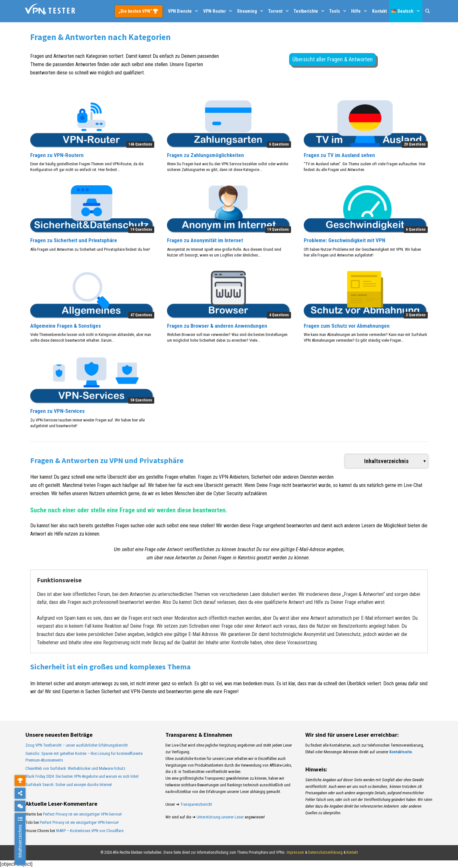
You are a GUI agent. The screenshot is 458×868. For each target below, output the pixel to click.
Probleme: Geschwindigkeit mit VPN (344, 240)
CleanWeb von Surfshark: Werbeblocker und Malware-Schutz (75, 768)
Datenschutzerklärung (325, 852)
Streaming (251, 11)
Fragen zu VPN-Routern (57, 155)
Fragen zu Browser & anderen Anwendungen (217, 326)
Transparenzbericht (196, 804)
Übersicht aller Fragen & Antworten (333, 59)
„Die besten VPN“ (136, 11)
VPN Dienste (184, 11)
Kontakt (379, 11)
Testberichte (310, 11)
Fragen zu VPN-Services (57, 411)
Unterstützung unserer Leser (220, 817)
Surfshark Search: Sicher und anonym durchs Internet (69, 785)
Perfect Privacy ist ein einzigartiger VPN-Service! (82, 814)
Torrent (280, 11)
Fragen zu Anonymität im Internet (205, 240)
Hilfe (360, 11)
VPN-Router (219, 11)
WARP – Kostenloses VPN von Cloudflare (90, 831)
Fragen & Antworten (364, 594)
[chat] (20, 806)
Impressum (295, 852)
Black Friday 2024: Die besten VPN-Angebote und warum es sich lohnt (82, 776)
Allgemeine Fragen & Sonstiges (66, 326)
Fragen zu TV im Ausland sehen (339, 155)
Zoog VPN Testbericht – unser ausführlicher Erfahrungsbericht (77, 745)
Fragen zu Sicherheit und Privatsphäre (74, 240)
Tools (339, 11)
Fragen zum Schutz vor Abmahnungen (347, 326)
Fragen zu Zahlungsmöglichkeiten (205, 155)
